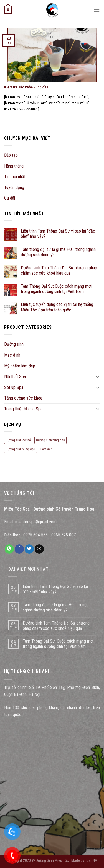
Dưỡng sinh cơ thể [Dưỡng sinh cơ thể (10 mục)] (18, 440)
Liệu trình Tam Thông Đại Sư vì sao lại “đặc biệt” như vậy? (58, 234)
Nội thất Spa (15, 377)
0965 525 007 (64, 535)
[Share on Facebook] (19, 549)
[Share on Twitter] (29, 549)
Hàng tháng (14, 166)
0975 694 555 (35, 535)
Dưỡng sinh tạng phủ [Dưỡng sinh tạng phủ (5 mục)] (50, 440)
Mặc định (12, 355)
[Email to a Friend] (39, 549)
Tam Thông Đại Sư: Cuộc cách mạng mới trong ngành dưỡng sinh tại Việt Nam (56, 289)
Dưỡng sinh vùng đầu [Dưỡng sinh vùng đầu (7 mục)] (21, 449)
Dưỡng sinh (14, 344)
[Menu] (97, 10)
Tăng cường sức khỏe (23, 398)
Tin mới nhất (15, 177)
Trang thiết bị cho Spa (23, 409)
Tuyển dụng (14, 188)
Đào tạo (11, 155)
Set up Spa (14, 387)
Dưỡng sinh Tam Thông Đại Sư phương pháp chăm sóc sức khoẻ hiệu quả (59, 270)
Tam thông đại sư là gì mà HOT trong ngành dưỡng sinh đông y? (58, 252)
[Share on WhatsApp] (9, 549)
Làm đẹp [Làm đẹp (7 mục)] (47, 449)
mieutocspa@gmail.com (36, 522)
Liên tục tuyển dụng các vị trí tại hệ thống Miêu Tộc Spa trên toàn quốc (57, 307)
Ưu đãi (10, 198)
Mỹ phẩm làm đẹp (20, 366)
